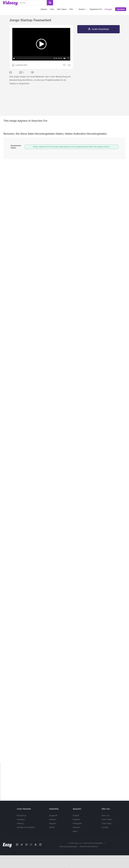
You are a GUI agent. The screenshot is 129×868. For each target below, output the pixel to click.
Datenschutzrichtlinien (89, 846)
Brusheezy (21, 816)
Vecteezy (21, 819)
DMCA (52, 827)
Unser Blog (106, 823)
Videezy (20, 823)
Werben (52, 819)
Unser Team (107, 819)
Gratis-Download (100, 29)
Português (77, 823)
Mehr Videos (62, 9)
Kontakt (105, 827)
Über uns (106, 816)
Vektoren (44, 9)
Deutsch (76, 827)
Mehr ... (76, 831)
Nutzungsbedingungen (68, 846)
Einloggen (109, 9)
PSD (71, 9)
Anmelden (121, 9)
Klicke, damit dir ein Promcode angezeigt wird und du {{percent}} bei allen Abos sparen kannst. (71, 147)
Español (76, 819)
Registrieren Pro (96, 9)
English (76, 816)
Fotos (52, 9)
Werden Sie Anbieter (26, 827)
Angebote (53, 816)
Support (52, 823)
